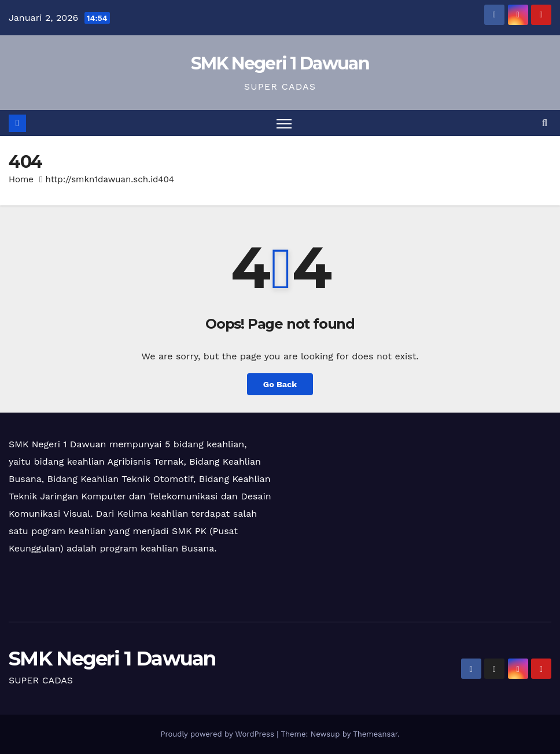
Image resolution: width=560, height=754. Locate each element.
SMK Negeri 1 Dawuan (280, 63)
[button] (545, 123)
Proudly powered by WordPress (218, 734)
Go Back (280, 384)
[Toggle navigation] (284, 123)
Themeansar (375, 734)
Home (21, 179)
